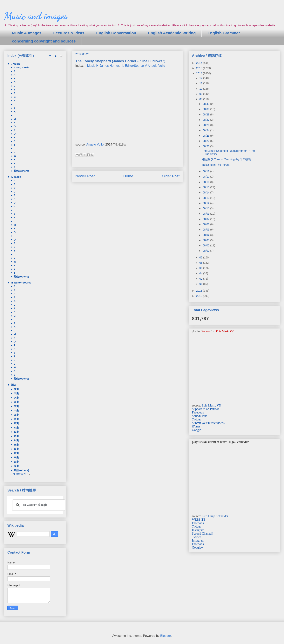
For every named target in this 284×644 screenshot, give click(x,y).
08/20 (206, 146)
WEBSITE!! (200, 520)
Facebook (198, 412)
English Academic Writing (172, 33)
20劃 (16, 462)
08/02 (206, 245)
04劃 (16, 398)
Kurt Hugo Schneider (215, 516)
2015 (200, 68)
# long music (21, 67)
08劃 (16, 415)
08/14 (206, 192)
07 (201, 257)
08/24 (206, 130)
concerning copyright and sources (44, 41)
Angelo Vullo (95, 144)
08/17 (206, 177)
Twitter (196, 419)
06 (201, 263)
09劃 (16, 419)
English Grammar (224, 33)
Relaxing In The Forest (216, 165)
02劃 (16, 389)
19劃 (16, 457)
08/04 (206, 235)
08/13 (206, 198)
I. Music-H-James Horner (102, 66)
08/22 (206, 141)
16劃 (16, 449)
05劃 (16, 402)
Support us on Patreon (206, 409)
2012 (200, 296)
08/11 (206, 208)
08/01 (206, 251)
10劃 (16, 423)
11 (201, 83)
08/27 (206, 120)
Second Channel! (203, 533)
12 (201, 78)
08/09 (206, 214)
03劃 (16, 393)
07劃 (16, 410)
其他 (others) (21, 171)
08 (201, 99)
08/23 (206, 136)
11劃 (16, 428)
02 (201, 279)
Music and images (36, 16)
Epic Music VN (211, 405)
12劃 (16, 432)
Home (128, 176)
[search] (38, 505)
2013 (200, 291)
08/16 (206, 182)
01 (201, 284)
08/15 (206, 187)
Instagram (198, 530)
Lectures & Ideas (69, 33)
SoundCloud (200, 416)
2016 (200, 63)
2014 (200, 73)
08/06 (206, 224)
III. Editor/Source (21, 283)
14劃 (16, 440)
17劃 (16, 453)
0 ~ (15, 71)
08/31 (206, 104)
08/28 (206, 114)
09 (201, 94)
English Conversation (116, 33)
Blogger (166, 636)
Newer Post (85, 176)
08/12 (206, 203)
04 (201, 273)
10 (201, 89)
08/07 (206, 219)
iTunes (196, 426)
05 (201, 268)
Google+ (197, 430)
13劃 (16, 436)
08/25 (206, 125)
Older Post (171, 176)
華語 (13, 385)
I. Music (15, 64)
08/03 (206, 240)
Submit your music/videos (208, 423)
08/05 (206, 230)
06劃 (16, 406)
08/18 (206, 171)
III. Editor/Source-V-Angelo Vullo (143, 66)
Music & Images (27, 33)
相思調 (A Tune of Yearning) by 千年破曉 (226, 159)
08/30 (206, 109)
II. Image (15, 177)
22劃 (16, 466)
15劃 (16, 445)
